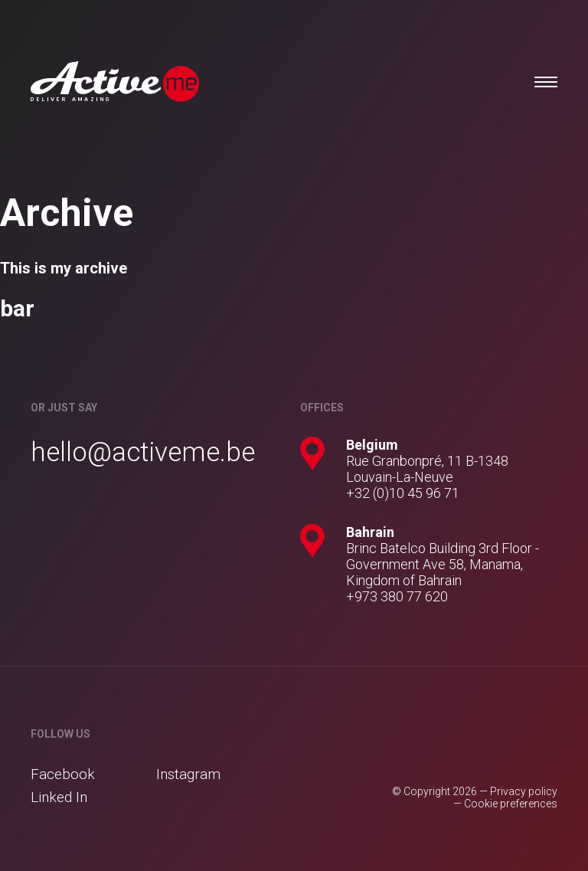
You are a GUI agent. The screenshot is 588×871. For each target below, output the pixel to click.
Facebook (63, 774)
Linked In (59, 797)
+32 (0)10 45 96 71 (403, 493)
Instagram (188, 774)
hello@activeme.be (143, 452)
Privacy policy (524, 791)
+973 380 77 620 (397, 596)
